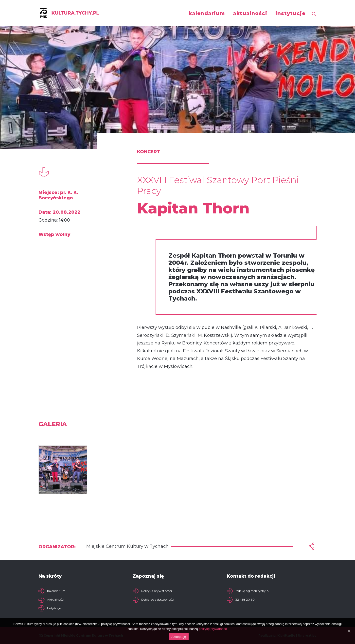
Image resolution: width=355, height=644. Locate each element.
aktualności (250, 13)
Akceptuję (179, 637)
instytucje (290, 13)
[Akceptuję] (349, 631)
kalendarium (207, 13)
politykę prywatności (213, 629)
